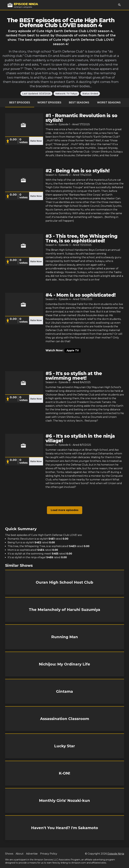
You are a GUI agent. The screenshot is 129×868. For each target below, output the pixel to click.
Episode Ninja (116, 854)
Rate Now (36, 141)
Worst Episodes (49, 103)
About (20, 854)
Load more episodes (65, 510)
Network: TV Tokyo (66, 94)
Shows (9, 854)
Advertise (32, 854)
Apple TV (73, 350)
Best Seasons (79, 103)
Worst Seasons (109, 103)
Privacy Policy (49, 854)
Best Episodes (20, 103)
